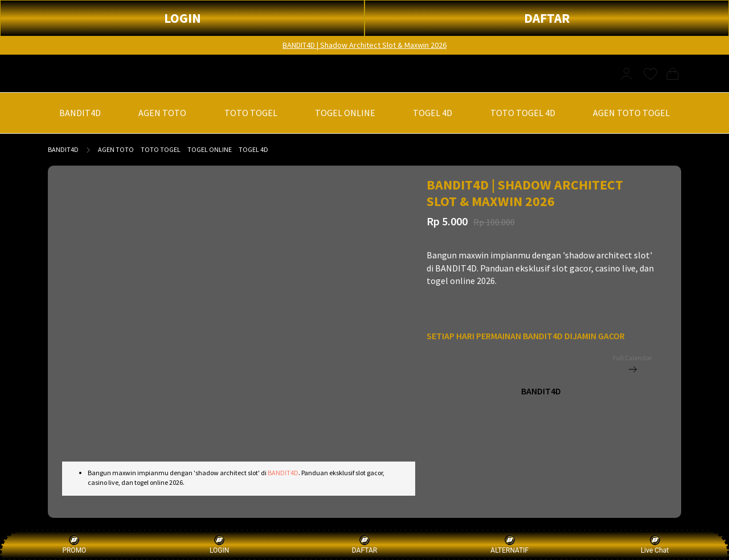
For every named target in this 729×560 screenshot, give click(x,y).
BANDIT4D (63, 149)
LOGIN (183, 18)
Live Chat (655, 544)
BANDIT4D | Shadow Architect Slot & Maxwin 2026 (364, 45)
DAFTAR (547, 18)
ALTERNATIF (509, 544)
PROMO (74, 544)
